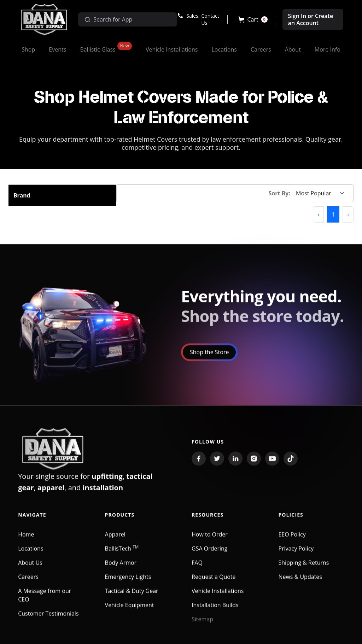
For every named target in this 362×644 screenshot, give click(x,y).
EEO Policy (292, 539)
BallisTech (122, 553)
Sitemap (202, 624)
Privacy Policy (296, 553)
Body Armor (121, 567)
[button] (253, 19)
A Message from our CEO (45, 600)
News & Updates (300, 581)
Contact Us (210, 19)
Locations (31, 553)
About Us (30, 567)
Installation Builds (215, 610)
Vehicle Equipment (130, 610)
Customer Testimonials (48, 618)
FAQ (197, 567)
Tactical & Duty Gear (132, 596)
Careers (28, 581)
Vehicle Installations (218, 596)
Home (26, 539)
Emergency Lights (128, 581)
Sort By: (280, 193)
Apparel (115, 539)
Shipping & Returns (303, 567)
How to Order (210, 539)
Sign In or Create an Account (311, 19)
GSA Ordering (210, 553)
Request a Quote (214, 581)
